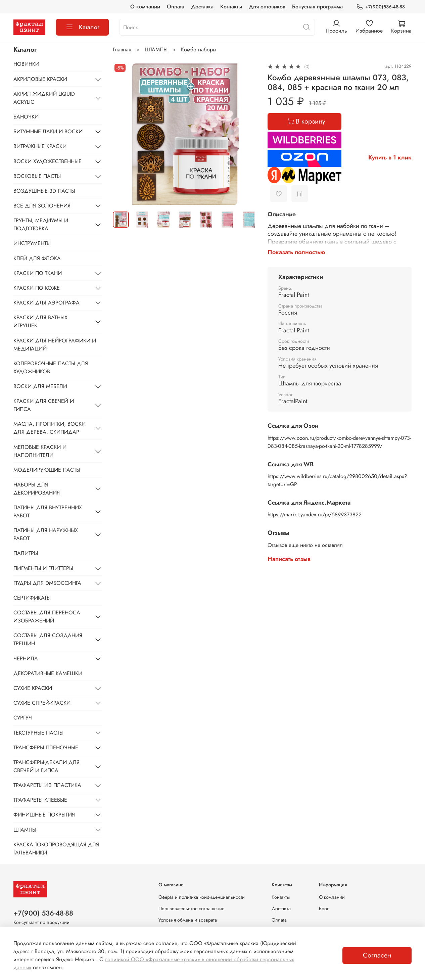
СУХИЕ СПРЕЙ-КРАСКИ (42, 703)
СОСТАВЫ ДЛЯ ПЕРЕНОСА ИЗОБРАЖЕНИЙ (47, 617)
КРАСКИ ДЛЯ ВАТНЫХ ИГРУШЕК (40, 321)
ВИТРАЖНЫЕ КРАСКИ (40, 146)
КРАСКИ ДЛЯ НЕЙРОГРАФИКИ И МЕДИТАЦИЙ (55, 345)
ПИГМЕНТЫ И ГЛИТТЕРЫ (43, 568)
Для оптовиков (267, 7)
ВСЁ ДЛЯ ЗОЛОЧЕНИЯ (42, 206)
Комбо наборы (199, 50)
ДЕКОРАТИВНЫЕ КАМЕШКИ (48, 673)
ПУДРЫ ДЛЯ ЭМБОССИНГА (47, 583)
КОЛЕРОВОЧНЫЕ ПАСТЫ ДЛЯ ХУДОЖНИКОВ (51, 367)
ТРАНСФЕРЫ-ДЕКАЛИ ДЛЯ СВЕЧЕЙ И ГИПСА (46, 766)
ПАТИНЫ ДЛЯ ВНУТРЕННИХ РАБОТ (48, 511)
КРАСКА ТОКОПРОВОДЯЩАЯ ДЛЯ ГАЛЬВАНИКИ (56, 849)
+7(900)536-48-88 (381, 7)
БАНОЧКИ (26, 117)
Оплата (176, 7)
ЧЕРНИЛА (26, 659)
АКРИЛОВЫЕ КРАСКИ (40, 79)
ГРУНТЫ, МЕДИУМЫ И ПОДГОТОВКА (41, 224)
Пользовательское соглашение (191, 908)
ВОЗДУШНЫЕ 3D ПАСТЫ (44, 191)
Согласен (377, 955)
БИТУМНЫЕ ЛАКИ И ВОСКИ (48, 131)
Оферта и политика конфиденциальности (202, 897)
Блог (324, 908)
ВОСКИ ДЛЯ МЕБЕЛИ (40, 386)
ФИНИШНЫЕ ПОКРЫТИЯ (44, 815)
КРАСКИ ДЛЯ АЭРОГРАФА (46, 303)
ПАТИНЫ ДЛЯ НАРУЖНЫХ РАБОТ (46, 534)
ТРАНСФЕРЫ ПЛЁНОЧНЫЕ (46, 748)
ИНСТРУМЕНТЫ (32, 243)
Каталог (82, 27)
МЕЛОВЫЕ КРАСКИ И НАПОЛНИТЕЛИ (40, 451)
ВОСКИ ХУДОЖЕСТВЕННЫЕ (48, 161)
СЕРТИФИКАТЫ (32, 598)
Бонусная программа (317, 7)
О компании (145, 7)
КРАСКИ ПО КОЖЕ (37, 288)
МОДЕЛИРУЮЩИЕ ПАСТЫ (47, 470)
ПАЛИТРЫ (26, 553)
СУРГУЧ (23, 718)
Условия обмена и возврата (188, 920)
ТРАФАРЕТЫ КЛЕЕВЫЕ (40, 800)
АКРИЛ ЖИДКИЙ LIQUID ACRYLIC (44, 98)
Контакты (231, 7)
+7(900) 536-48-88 (43, 913)
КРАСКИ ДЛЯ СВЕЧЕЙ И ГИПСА (44, 405)
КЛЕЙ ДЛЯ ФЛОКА (37, 258)
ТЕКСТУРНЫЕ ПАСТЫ (38, 733)
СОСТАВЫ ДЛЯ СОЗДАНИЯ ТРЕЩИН (48, 639)
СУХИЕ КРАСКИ (33, 688)
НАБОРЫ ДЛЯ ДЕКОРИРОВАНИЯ (37, 489)
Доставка (202, 7)
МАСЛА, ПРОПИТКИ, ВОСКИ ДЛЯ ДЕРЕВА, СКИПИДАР (50, 428)
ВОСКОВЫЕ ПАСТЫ (37, 176)
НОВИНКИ (26, 64)
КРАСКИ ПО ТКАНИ (38, 273)
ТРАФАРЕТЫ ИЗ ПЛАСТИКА (47, 785)
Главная (122, 50)
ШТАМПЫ (156, 50)
